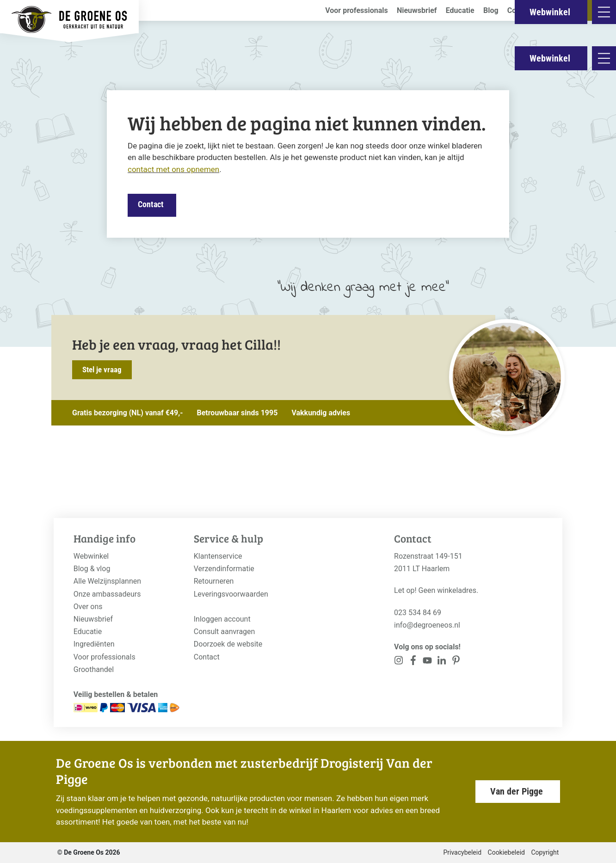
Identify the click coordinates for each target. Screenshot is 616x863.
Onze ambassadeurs (107, 594)
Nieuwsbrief (417, 10)
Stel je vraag (102, 370)
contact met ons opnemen (173, 169)
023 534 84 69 (418, 613)
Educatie (460, 10)
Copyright (545, 852)
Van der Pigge (517, 791)
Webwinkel (550, 58)
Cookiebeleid (506, 852)
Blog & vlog (92, 569)
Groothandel (94, 669)
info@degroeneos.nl (427, 625)
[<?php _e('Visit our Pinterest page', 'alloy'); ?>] (441, 662)
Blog (491, 10)
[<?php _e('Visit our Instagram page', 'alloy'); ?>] (399, 662)
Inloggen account (222, 619)
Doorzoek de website (228, 644)
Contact (520, 10)
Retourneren (214, 581)
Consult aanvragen (225, 632)
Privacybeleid (462, 852)
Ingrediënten (94, 644)
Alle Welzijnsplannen (107, 581)
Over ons (88, 607)
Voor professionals (357, 10)
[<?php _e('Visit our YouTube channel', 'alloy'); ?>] (428, 662)
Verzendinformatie (224, 569)
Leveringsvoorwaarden (231, 594)
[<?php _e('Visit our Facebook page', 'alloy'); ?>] (413, 662)
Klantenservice (218, 556)
